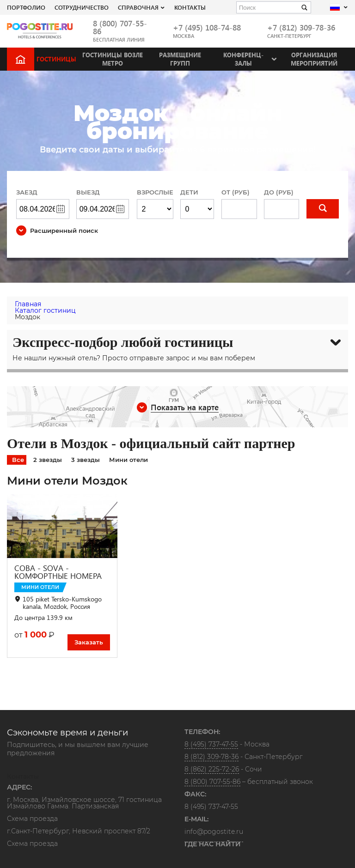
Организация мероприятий (314, 59)
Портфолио (26, 7)
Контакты (190, 7)
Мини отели (129, 460)
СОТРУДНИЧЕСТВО (82, 7)
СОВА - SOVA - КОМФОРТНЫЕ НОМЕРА (58, 572)
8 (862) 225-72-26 (212, 769)
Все (18, 460)
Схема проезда (32, 819)
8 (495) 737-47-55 (211, 744)
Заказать (89, 642)
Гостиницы (56, 59)
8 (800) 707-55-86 (120, 27)
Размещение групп (180, 59)
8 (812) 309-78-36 (211, 757)
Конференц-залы (243, 59)
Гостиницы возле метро (113, 59)
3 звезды (86, 460)
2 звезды (48, 460)
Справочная (138, 7)
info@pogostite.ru (214, 832)
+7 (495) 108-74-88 (207, 27)
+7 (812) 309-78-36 (301, 27)
